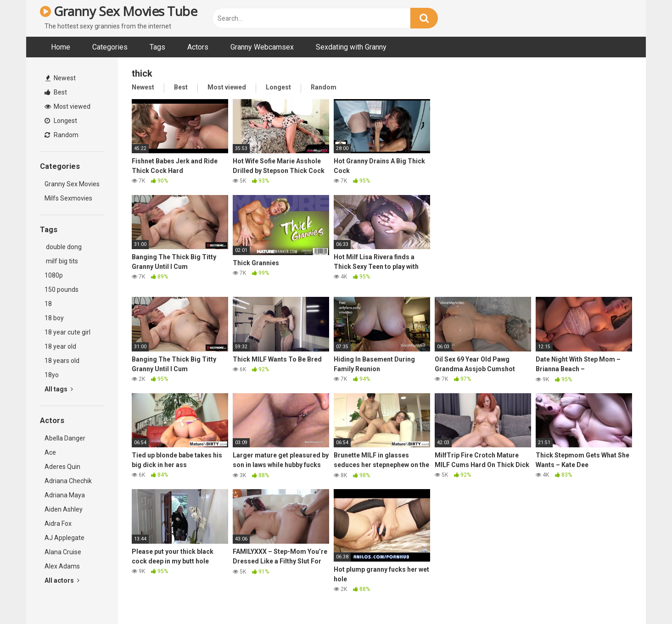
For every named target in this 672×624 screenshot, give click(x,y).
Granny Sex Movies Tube (118, 11)
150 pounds (62, 290)
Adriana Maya (65, 495)
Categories (110, 47)
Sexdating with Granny (351, 47)
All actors (62, 580)
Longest (61, 121)
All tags (59, 389)
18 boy (54, 318)
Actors (198, 47)
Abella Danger (65, 438)
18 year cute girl (67, 332)
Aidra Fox (58, 524)
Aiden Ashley (64, 509)
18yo (52, 375)
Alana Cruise (63, 552)
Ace (50, 452)
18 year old (60, 346)
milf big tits (61, 261)
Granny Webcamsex (262, 47)
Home (61, 47)
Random (62, 135)
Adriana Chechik (68, 481)
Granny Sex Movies (72, 184)
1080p (54, 275)
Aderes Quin (62, 467)
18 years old (62, 361)
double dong (63, 247)
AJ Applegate (64, 538)
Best (56, 92)
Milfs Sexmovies (68, 198)
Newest (61, 78)
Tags (157, 47)
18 (48, 304)
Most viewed (67, 106)
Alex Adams (62, 566)
